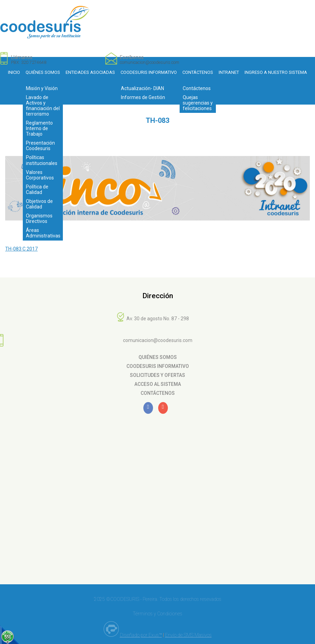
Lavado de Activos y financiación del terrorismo (43, 106)
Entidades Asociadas (90, 72)
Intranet (229, 72)
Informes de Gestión (143, 97)
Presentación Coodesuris (40, 146)
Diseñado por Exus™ (141, 635)
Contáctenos (198, 72)
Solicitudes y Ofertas (157, 375)
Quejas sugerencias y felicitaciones (198, 103)
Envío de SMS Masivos (188, 635)
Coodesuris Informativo (149, 72)
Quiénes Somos (43, 72)
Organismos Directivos (39, 218)
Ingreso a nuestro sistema (276, 72)
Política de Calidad (37, 189)
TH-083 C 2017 (21, 249)
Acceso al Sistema (158, 384)
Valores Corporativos (40, 175)
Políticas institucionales (42, 160)
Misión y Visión (42, 88)
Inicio (14, 72)
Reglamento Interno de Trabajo (39, 128)
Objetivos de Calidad (39, 204)
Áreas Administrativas (43, 233)
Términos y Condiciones (157, 614)
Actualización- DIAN (142, 88)
